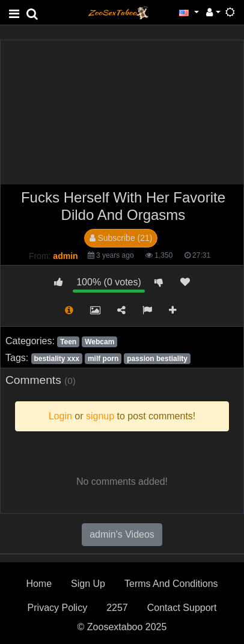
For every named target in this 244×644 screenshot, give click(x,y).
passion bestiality (157, 359)
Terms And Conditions (171, 584)
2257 (117, 608)
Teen (68, 342)
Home (39, 584)
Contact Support (182, 608)
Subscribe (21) (121, 238)
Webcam (99, 342)
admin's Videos (122, 534)
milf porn (103, 359)
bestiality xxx (56, 359)
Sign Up (88, 584)
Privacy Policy (58, 608)
